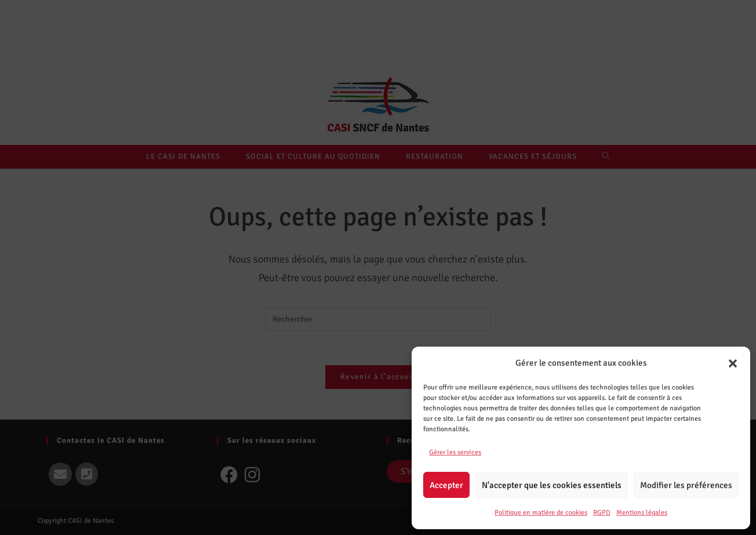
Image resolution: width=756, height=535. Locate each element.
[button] (733, 363)
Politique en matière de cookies (541, 513)
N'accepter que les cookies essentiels (552, 485)
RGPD (602, 513)
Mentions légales (642, 513)
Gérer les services (455, 452)
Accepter (446, 485)
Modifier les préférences (686, 485)
